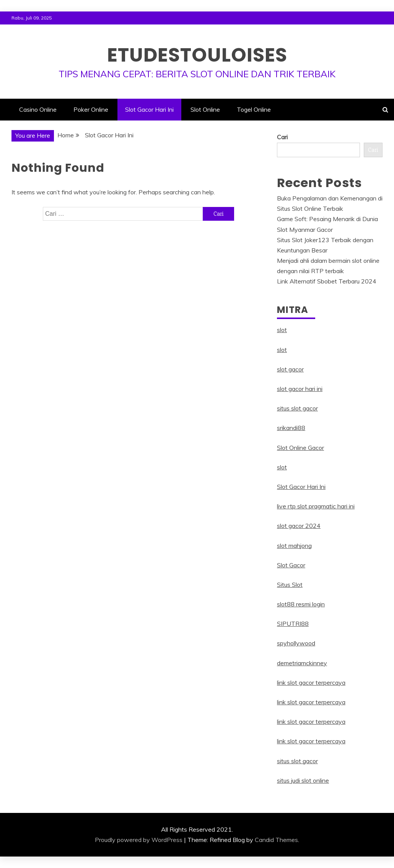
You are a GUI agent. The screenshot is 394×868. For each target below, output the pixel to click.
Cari (282, 137)
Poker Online (91, 109)
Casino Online (38, 109)
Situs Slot (290, 585)
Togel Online (254, 109)
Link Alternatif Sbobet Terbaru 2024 (327, 281)
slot (282, 330)
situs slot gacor (297, 408)
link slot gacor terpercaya (311, 682)
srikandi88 (291, 428)
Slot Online (205, 109)
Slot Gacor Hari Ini (149, 109)
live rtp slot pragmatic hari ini (316, 506)
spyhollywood (296, 643)
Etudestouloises (197, 55)
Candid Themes (276, 840)
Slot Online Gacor (300, 448)
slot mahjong (294, 546)
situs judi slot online (303, 780)
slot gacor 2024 (299, 526)
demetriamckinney (302, 663)
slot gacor (290, 369)
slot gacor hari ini (300, 389)
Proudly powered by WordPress (139, 840)
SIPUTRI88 (293, 624)
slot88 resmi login (301, 604)
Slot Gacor (291, 565)
